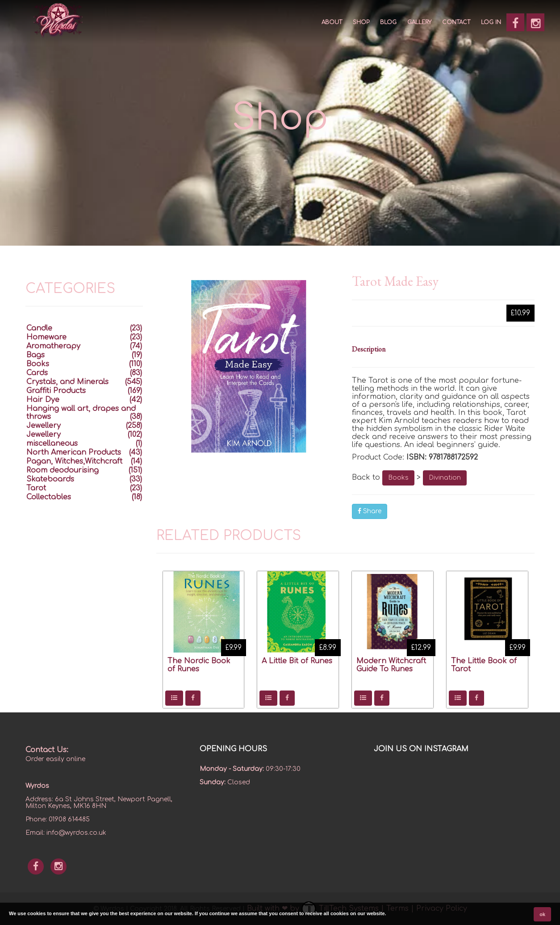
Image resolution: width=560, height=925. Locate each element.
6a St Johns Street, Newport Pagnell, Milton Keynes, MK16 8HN (99, 803)
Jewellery (44, 426)
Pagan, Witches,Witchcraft (74, 461)
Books (398, 478)
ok (542, 914)
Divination (445, 478)
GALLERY (419, 22)
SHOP (361, 22)
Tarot (36, 488)
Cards (37, 373)
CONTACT (456, 22)
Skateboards (50, 479)
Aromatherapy (53, 346)
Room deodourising (63, 470)
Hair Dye (43, 400)
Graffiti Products (56, 391)
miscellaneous (52, 444)
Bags (36, 355)
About (332, 22)
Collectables (49, 497)
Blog (388, 22)
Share (370, 511)
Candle (39, 328)
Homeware (46, 337)
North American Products (74, 452)
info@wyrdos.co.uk (76, 833)
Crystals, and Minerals (67, 382)
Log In (491, 22)
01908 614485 (69, 819)
